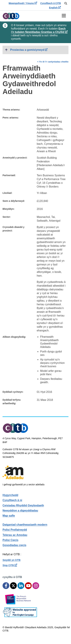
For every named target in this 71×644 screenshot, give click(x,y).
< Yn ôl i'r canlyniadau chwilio (53, 62)
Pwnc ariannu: (11, 118)
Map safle (9, 516)
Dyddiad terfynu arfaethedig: (12, 402)
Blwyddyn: (9, 209)
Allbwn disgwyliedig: (14, 337)
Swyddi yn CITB (12, 560)
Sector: (7, 217)
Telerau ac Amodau (15, 535)
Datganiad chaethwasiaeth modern (25, 525)
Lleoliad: (7, 193)
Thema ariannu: (11, 110)
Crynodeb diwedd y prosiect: (13, 229)
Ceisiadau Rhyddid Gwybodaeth (23, 505)
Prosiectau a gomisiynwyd (39, 49)
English (55, 8)
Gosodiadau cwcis (14, 545)
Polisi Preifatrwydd (15, 530)
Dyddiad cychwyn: (13, 392)
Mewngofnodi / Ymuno (23, 3)
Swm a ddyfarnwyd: (14, 201)
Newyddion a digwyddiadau (20, 511)
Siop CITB (10, 565)
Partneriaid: (9, 175)
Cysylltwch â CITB (51, 3)
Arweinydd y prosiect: (15, 158)
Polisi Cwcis (10, 540)
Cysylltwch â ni (12, 500)
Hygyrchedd (10, 495)
